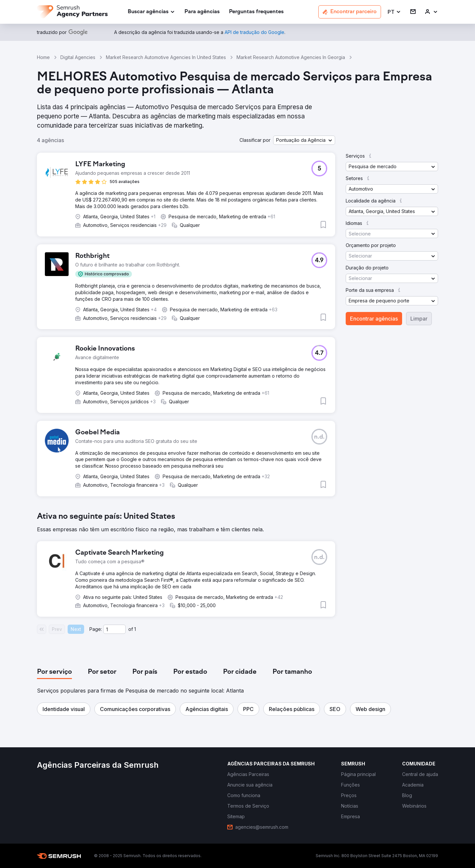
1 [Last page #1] (135, 629)
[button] (394, 12)
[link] (202, 12)
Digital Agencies (78, 57)
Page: (96, 629)
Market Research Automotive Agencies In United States (166, 57)
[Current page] (114, 629)
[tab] (54, 672)
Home (43, 57)
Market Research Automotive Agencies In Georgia (291, 57)
